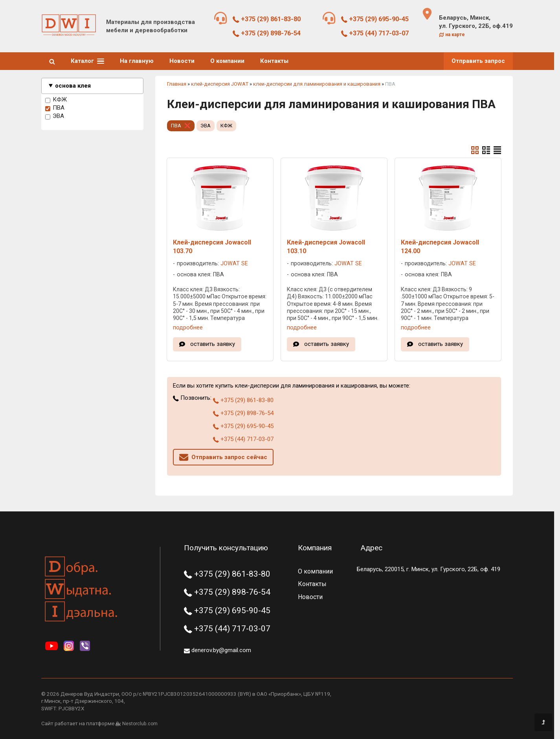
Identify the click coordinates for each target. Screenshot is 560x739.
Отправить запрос (478, 61)
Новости (182, 61)
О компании (227, 61)
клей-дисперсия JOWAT (220, 84)
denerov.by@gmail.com (218, 650)
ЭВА (55, 116)
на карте (452, 35)
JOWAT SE (234, 264)
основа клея (73, 86)
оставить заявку (213, 344)
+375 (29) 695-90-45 (375, 19)
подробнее (188, 327)
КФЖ (56, 100)
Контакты (274, 61)
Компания (315, 548)
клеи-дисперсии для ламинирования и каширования (317, 84)
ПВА (55, 108)
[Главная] (69, 34)
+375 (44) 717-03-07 (375, 33)
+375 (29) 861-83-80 (267, 19)
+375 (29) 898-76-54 (267, 33)
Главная (177, 84)
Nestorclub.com (140, 724)
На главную (137, 61)
